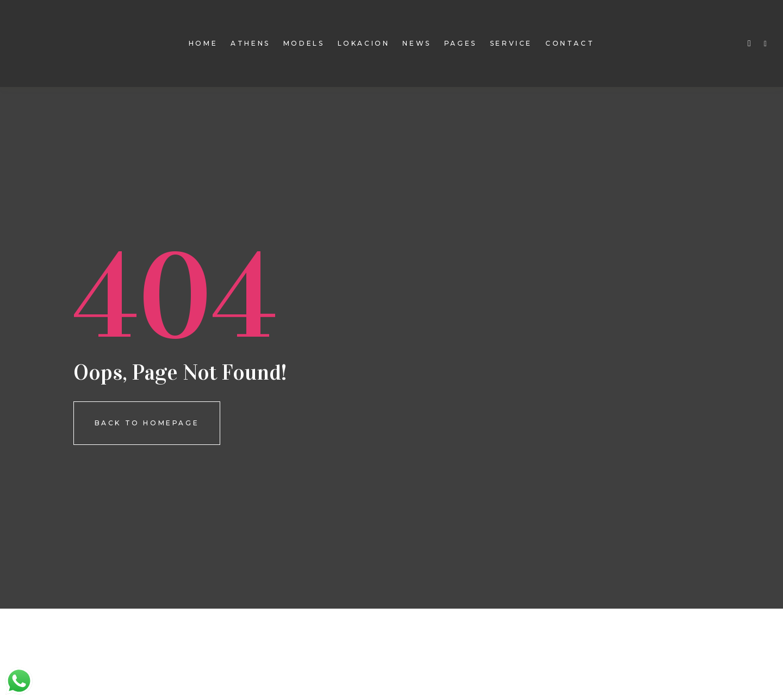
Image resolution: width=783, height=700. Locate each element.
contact (570, 43)
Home (203, 43)
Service (511, 43)
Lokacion (364, 43)
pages (461, 43)
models (304, 43)
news (417, 43)
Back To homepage (147, 423)
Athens (250, 43)
